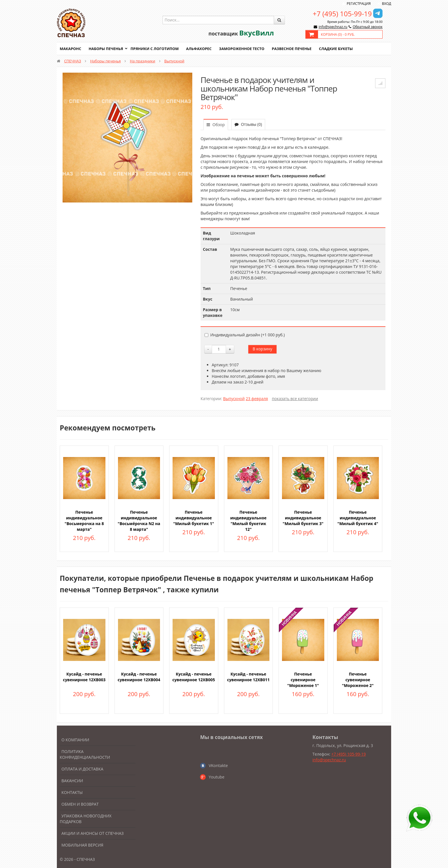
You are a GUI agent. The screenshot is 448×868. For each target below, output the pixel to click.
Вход (387, 4)
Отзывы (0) (248, 124)
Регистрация (359, 4)
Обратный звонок (368, 27)
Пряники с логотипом (155, 49)
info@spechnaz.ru (333, 27)
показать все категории (295, 399)
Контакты (72, 792)
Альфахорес (200, 49)
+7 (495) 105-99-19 (342, 14)
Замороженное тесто (243, 49)
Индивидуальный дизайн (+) (245, 335)
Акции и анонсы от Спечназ (93, 833)
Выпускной (174, 61)
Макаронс (71, 49)
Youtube (216, 777)
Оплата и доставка (82, 769)
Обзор (216, 125)
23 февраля (257, 399)
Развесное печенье (293, 49)
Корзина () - (338, 34)
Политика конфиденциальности (85, 754)
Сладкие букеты (338, 49)
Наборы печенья (106, 49)
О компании (75, 740)
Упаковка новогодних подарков (86, 819)
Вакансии (72, 781)
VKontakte (218, 765)
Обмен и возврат (80, 804)
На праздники (143, 61)
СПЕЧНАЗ (72, 61)
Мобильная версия (82, 845)
